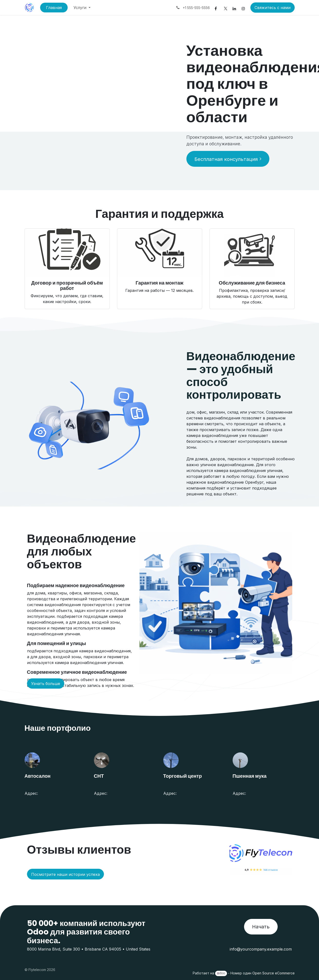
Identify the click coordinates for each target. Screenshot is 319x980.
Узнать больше (46, 684)
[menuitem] (54, 8)
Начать (261, 927)
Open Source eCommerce (273, 973)
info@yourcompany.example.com (261, 949)
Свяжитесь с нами (273, 8)
